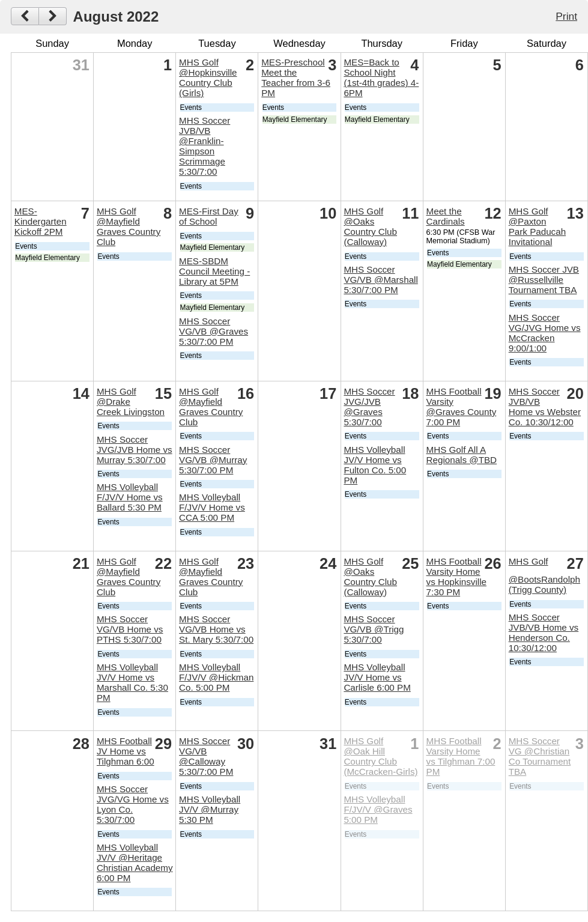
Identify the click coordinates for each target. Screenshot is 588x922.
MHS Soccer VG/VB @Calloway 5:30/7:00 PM (206, 756)
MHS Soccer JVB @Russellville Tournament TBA (544, 280)
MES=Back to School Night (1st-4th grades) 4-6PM (381, 77)
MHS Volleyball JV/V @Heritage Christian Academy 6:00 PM (135, 863)
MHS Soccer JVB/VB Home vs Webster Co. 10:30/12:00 (545, 407)
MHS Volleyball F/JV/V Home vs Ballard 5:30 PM (130, 497)
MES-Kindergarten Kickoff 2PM (41, 221)
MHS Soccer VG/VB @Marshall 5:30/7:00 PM (380, 280)
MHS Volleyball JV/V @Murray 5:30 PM (210, 809)
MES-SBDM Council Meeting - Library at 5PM (214, 271)
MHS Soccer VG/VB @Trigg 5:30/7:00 (374, 629)
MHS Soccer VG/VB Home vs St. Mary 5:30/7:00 (216, 629)
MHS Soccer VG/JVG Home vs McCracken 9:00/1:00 (545, 333)
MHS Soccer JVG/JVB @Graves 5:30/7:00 (369, 407)
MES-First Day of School (209, 216)
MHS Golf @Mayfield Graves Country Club (129, 226)
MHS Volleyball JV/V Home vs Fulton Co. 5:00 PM (375, 465)
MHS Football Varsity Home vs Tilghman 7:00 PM (461, 756)
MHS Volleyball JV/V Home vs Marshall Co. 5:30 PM (132, 682)
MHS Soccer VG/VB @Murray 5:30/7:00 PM (213, 460)
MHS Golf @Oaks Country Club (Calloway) (370, 226)
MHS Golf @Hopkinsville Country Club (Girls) (208, 77)
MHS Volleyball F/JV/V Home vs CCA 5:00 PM (212, 507)
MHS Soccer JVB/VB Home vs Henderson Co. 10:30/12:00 (544, 632)
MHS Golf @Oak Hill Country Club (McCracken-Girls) (380, 756)
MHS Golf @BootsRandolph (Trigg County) (544, 576)
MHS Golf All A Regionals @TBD (462, 455)
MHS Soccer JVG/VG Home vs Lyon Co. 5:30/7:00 (133, 804)
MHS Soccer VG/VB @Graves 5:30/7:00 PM (214, 331)
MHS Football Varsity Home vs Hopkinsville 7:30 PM (456, 577)
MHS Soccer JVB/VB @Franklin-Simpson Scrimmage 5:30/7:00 (205, 146)
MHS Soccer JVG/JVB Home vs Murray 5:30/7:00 (135, 450)
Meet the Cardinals (446, 216)
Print (566, 16)
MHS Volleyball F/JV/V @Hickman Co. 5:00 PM (216, 677)
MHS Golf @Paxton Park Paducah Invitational (537, 226)
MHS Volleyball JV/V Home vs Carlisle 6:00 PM (377, 677)
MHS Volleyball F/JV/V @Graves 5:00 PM (378, 809)
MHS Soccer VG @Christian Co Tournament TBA (540, 756)
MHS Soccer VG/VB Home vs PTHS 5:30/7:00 (130, 629)
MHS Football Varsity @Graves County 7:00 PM (462, 407)
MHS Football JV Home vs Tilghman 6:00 (126, 751)
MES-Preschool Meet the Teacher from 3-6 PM (296, 77)
